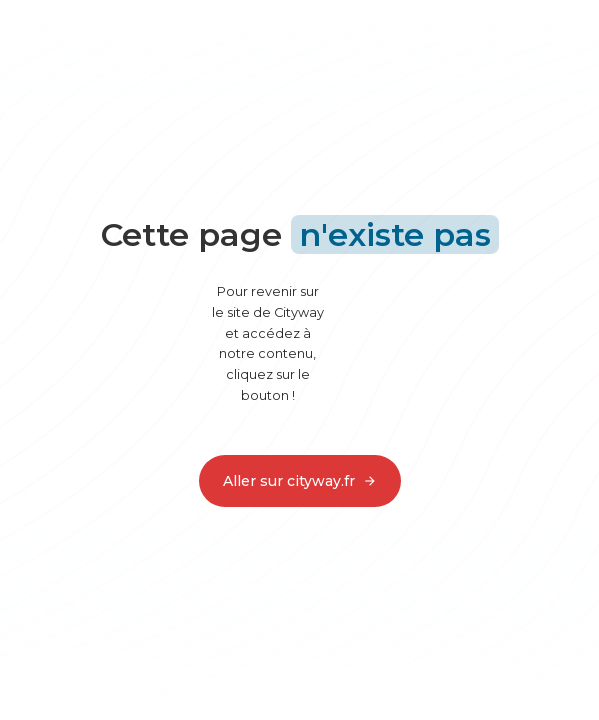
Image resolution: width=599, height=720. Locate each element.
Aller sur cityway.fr (300, 481)
